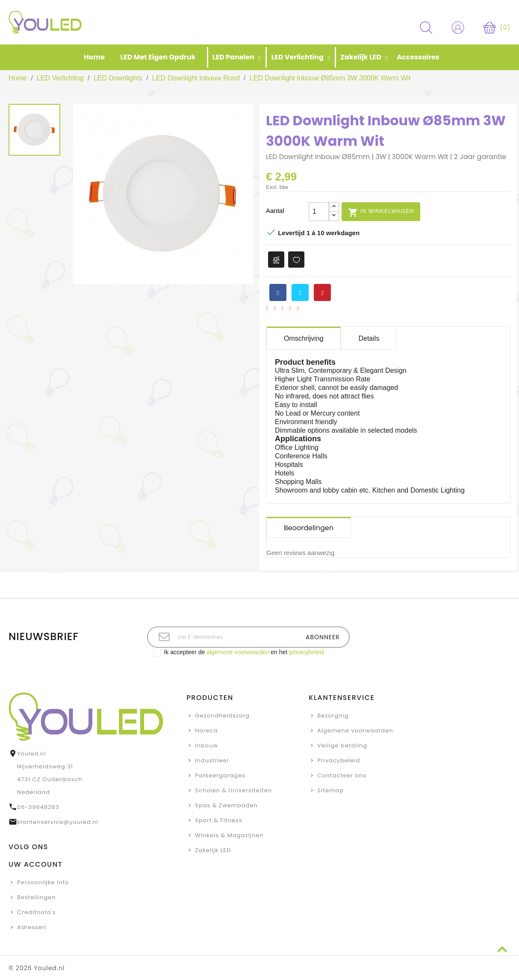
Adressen (32, 927)
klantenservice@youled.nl (58, 822)
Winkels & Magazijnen (229, 835)
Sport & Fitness (218, 820)
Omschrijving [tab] (304, 338)
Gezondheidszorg (222, 716)
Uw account (35, 864)
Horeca (206, 731)
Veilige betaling (342, 745)
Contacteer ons (342, 775)
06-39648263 (38, 807)
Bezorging (333, 716)
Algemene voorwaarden (355, 731)
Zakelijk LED (213, 850)
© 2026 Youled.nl (37, 968)
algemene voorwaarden (238, 652)
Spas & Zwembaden (226, 805)
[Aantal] (319, 212)
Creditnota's (37, 912)
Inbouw (206, 745)
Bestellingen (37, 897)
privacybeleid (307, 652)
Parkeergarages (220, 775)
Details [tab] (369, 338)
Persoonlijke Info (43, 882)
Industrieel (212, 760)
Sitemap (330, 790)
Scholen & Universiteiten (233, 790)
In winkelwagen (381, 212)
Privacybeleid (339, 760)
